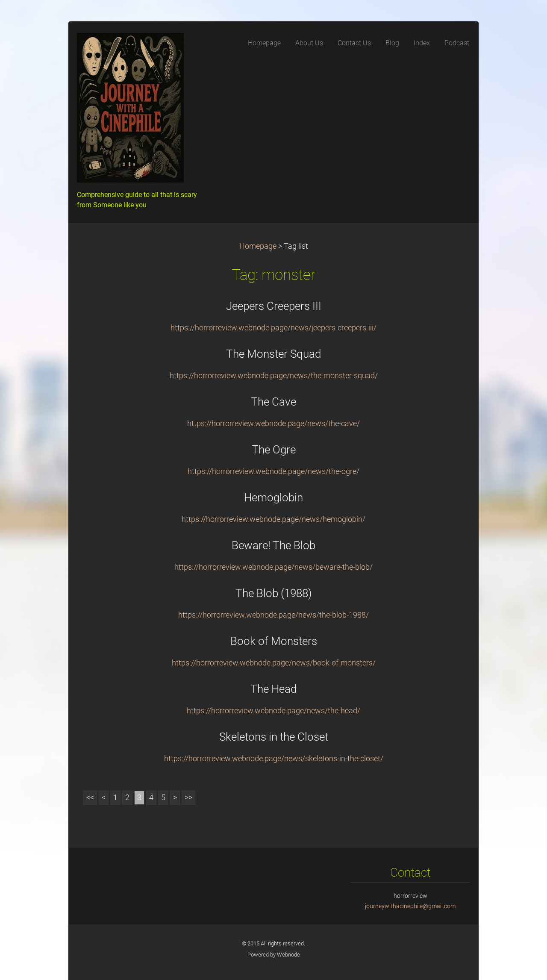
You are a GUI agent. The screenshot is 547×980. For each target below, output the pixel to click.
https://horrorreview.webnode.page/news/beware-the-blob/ (273, 567)
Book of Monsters (274, 641)
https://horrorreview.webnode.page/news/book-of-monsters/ (274, 663)
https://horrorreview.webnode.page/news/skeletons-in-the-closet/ (274, 759)
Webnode (288, 955)
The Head (273, 689)
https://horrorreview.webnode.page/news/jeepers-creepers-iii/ (273, 328)
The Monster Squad (273, 354)
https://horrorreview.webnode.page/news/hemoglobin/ (273, 519)
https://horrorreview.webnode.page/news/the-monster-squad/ (274, 376)
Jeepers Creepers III (274, 306)
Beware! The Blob (273, 545)
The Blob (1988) (273, 593)
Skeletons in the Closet (274, 737)
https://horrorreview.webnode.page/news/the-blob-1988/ (273, 615)
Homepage (258, 246)
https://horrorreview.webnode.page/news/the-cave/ (273, 424)
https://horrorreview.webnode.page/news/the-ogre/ (273, 471)
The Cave (273, 402)
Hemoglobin (273, 497)
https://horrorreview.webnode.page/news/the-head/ (273, 711)
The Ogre (274, 450)
